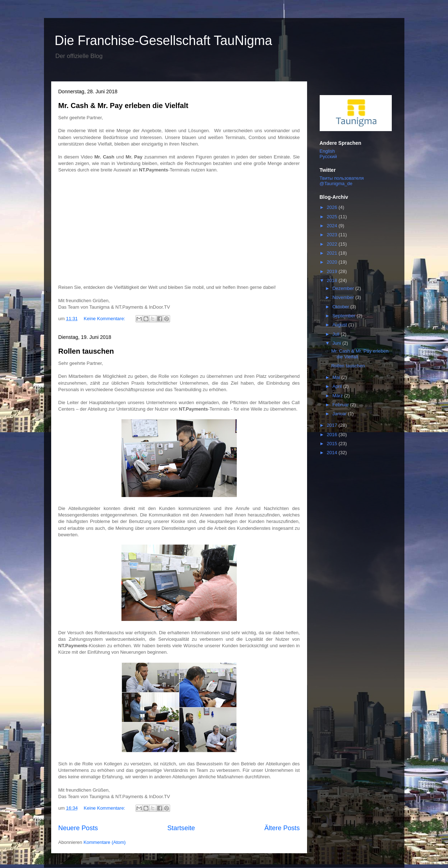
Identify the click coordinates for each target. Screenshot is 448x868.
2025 (333, 217)
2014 (333, 453)
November (344, 297)
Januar (340, 414)
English (327, 151)
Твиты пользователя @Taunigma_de (342, 181)
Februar (341, 405)
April (338, 386)
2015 (333, 444)
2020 (333, 262)
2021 (333, 253)
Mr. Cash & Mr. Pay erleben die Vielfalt (123, 106)
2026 (333, 207)
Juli (336, 334)
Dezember (344, 288)
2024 (333, 226)
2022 (333, 244)
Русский (328, 156)
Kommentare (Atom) (105, 842)
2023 (333, 235)
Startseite (181, 828)
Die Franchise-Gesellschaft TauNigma (164, 41)
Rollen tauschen (86, 351)
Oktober (341, 307)
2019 (333, 271)
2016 (333, 435)
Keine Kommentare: (105, 319)
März (338, 396)
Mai (337, 377)
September (344, 316)
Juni (337, 343)
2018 (333, 280)
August (340, 325)
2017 (333, 425)
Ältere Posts (282, 828)
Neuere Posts (78, 828)
